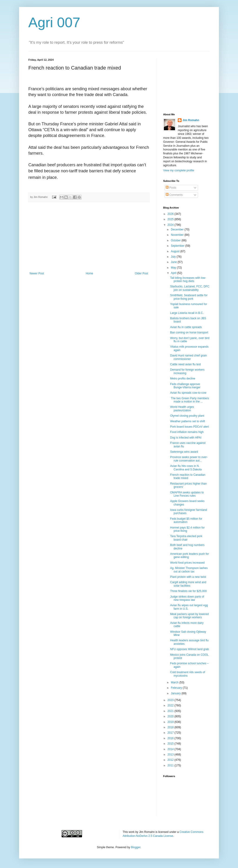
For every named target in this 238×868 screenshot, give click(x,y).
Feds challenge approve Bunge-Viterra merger (185, 386)
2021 (171, 711)
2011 (171, 765)
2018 (171, 727)
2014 (171, 749)
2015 (171, 744)
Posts (171, 188)
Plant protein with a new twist (188, 577)
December (178, 229)
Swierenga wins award (184, 452)
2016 (171, 738)
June (174, 262)
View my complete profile (179, 170)
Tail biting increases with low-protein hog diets (188, 279)
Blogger (136, 847)
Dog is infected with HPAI (186, 438)
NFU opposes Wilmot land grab (190, 649)
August (176, 251)
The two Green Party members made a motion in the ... (190, 400)
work (132, 832)
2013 (171, 755)
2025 (171, 219)
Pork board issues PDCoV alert (189, 427)
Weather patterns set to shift (188, 421)
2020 (171, 716)
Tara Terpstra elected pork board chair (186, 538)
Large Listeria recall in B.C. (187, 313)
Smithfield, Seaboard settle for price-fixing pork (189, 297)
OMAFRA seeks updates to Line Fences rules (187, 494)
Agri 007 (54, 22)
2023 (171, 700)
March (175, 682)
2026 (171, 214)
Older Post (141, 273)
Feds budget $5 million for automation (186, 520)
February (177, 688)
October (176, 240)
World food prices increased (187, 563)
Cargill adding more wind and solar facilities (188, 584)
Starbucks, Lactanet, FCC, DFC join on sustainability (190, 288)
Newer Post (37, 273)
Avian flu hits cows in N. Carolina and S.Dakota (186, 468)
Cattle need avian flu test (185, 364)
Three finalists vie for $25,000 (188, 591)
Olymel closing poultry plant (187, 416)
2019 (171, 722)
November (178, 235)
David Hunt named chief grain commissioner (188, 357)
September (178, 246)
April (174, 273)
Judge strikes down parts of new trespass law (187, 598)
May (174, 268)
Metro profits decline (183, 379)
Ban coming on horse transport (189, 333)
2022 (171, 705)
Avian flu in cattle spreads (186, 327)
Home (89, 273)
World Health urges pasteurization (182, 409)
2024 (171, 225)
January (176, 693)
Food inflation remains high (187, 432)
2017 (171, 733)
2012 (171, 760)
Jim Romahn (191, 120)
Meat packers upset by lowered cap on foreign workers (189, 616)
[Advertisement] (89, 237)
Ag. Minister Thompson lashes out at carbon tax (189, 570)
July (174, 257)
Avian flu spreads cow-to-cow (188, 393)
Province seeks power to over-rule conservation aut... (189, 459)
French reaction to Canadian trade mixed (188, 476)
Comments (174, 195)
